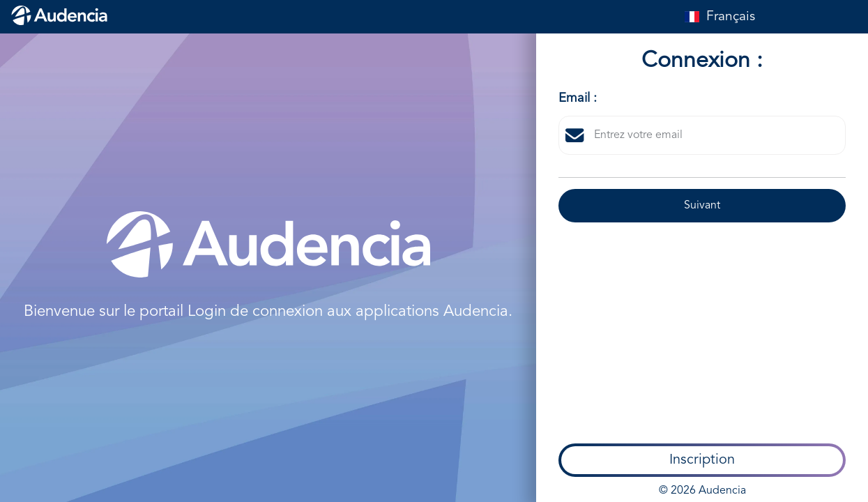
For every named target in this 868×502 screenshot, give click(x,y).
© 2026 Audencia (702, 330)
